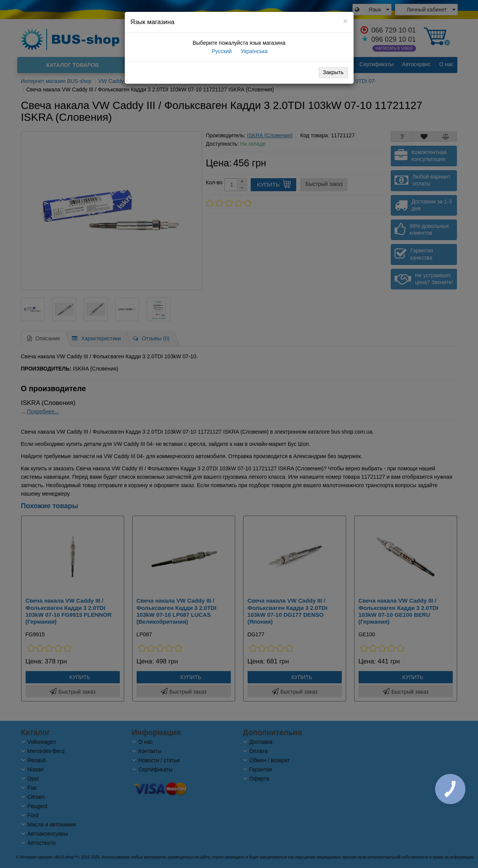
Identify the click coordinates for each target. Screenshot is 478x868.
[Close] (345, 21)
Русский (221, 51)
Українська (253, 51)
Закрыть (333, 72)
